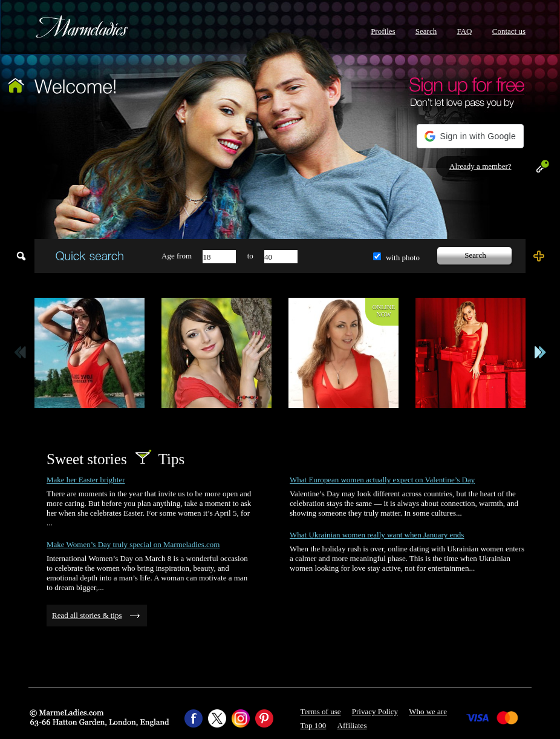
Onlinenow (384, 311)
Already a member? (480, 166)
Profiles (383, 31)
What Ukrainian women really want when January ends (377, 535)
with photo (403, 258)
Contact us (509, 31)
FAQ (464, 31)
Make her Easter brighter (86, 480)
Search (426, 31)
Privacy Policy (375, 711)
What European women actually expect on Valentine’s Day (382, 480)
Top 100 (314, 725)
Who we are (428, 711)
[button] (470, 136)
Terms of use (321, 711)
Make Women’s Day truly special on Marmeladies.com (133, 544)
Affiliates (352, 725)
